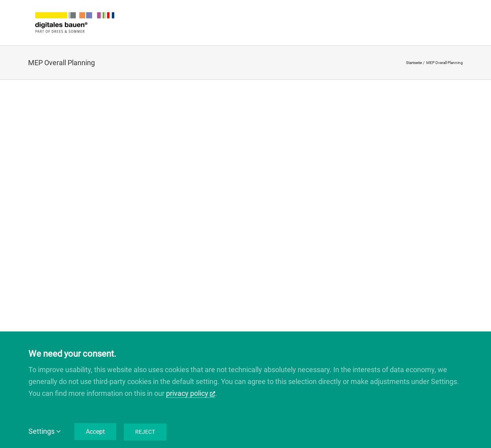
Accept (95, 432)
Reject (145, 432)
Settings (45, 431)
